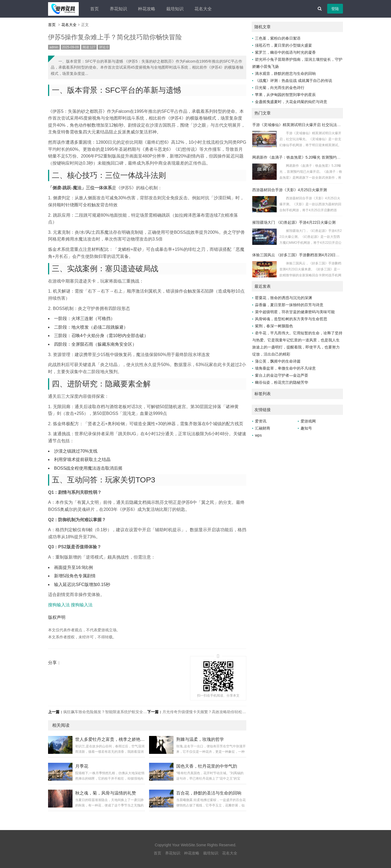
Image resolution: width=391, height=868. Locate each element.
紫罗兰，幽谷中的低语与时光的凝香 (285, 52)
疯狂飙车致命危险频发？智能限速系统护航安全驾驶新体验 (113, 712)
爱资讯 (261, 421)
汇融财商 (263, 428)
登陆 (335, 9)
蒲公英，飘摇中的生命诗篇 (278, 361)
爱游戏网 (308, 421)
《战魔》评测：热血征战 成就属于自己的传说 (294, 81)
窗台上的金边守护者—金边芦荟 (282, 375)
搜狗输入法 (59, 605)
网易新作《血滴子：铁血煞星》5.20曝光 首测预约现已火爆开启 (306, 157)
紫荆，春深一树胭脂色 (274, 326)
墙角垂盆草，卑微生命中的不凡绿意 (285, 368)
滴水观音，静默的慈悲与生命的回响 (285, 73)
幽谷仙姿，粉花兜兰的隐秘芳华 (282, 382)
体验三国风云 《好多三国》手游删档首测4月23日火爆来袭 (302, 255)
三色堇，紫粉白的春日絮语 (278, 38)
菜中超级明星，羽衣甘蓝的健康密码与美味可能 (295, 312)
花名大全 (203, 9)
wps (258, 435)
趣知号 (306, 428)
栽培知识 (175, 9)
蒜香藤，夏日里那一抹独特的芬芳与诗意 (289, 305)
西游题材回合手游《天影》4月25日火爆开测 (290, 190)
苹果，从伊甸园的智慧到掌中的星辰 (285, 95)
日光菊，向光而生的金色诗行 (280, 88)
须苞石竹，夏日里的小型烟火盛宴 (283, 45)
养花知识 (118, 9)
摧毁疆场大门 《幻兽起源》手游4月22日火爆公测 (294, 222)
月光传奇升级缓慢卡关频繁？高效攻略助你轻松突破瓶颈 (210, 712)
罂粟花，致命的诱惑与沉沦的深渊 (283, 298)
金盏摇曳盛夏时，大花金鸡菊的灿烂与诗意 (291, 102)
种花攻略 (147, 9)
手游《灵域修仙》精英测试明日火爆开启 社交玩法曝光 (298, 125)
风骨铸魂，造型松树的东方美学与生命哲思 (291, 319)
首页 (94, 9)
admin (54, 47)
